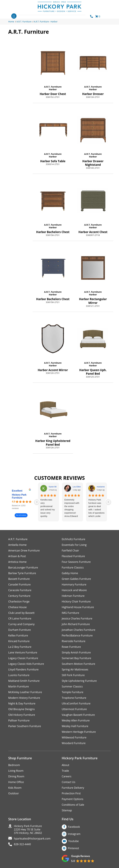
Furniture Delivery (73, 788)
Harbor (53, 89)
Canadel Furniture (20, 585)
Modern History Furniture (24, 698)
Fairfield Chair (70, 551)
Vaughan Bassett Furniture (78, 715)
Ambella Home (18, 545)
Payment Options (73, 799)
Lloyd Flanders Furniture (23, 669)
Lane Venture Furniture (23, 652)
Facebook (74, 827)
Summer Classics (72, 686)
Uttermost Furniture (74, 709)
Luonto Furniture (19, 675)
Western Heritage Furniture (79, 732)
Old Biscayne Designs (22, 709)
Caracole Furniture (20, 590)
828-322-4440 (23, 844)
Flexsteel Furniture (73, 556)
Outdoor (14, 793)
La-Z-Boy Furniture (20, 647)
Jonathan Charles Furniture (79, 630)
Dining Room (16, 776)
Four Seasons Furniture (76, 562)
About (66, 765)
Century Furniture (19, 596)
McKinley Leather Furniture (25, 692)
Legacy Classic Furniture (23, 658)
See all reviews (21, 515)
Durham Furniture (20, 630)
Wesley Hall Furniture (75, 726)
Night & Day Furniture (22, 703)
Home (11, 22)
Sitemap (67, 810)
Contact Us (69, 782)
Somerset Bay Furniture (77, 658)
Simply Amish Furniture (76, 652)
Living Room (16, 771)
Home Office (16, 782)
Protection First (71, 793)
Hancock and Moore (74, 590)
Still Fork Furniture (73, 675)
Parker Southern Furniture (25, 726)
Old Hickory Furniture (22, 715)
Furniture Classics (73, 568)
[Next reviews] (108, 502)
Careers (67, 776)
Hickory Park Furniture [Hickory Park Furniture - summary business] (19, 496)
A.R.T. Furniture (24, 22)
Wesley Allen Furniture (76, 720)
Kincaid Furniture (19, 641)
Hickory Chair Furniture (76, 602)
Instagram (74, 834)
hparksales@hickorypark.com (32, 839)
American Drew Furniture (24, 551)
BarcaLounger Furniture (23, 568)
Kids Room (15, 788)
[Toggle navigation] (14, 16)
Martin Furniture (19, 686)
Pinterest (73, 848)
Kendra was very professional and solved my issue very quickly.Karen (48, 508)
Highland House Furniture (78, 607)
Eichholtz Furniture (74, 539)
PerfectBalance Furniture (77, 635)
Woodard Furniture (74, 743)
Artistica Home (17, 562)
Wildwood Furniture (74, 737)
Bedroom (14, 765)
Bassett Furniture (19, 579)
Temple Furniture (73, 692)
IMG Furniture (70, 613)
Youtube (74, 841)
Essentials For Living (74, 545)
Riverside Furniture (74, 641)
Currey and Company (22, 624)
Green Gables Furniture (76, 579)
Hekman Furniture (73, 596)
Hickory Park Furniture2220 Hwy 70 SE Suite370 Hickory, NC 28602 (28, 829)
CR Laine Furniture (20, 618)
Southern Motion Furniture (79, 664)
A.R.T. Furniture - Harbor (46, 22)
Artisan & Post (17, 556)
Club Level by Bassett (21, 613)
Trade (65, 771)
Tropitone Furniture (74, 698)
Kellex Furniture (18, 635)
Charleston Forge (19, 602)
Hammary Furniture (74, 585)
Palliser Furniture (19, 720)
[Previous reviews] (37, 502)
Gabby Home (70, 573)
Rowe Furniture (71, 647)
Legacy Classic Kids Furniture (26, 664)
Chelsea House (18, 607)
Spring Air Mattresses (75, 669)
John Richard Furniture (76, 624)
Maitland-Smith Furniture (24, 681)
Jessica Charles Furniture (77, 618)
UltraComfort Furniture (76, 703)
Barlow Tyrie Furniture (22, 573)
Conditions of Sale (73, 805)
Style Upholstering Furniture (79, 681)
